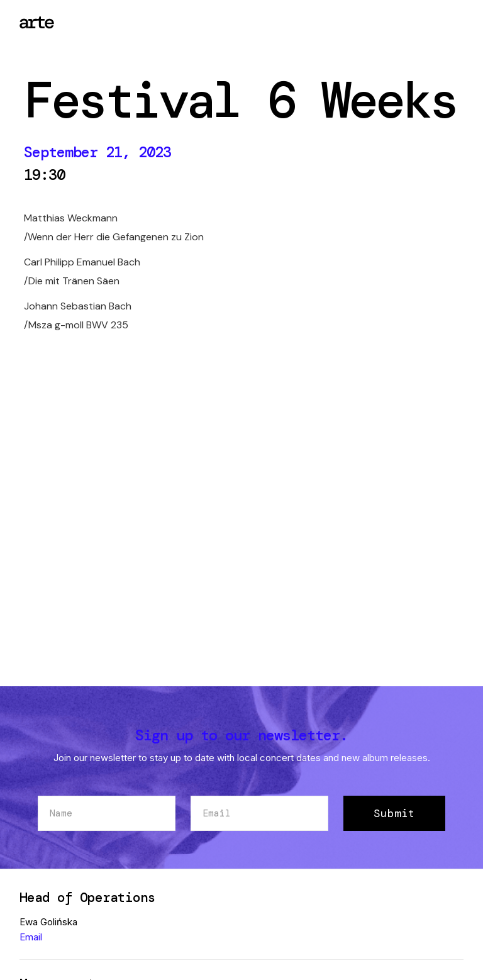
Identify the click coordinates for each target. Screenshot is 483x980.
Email (31, 937)
